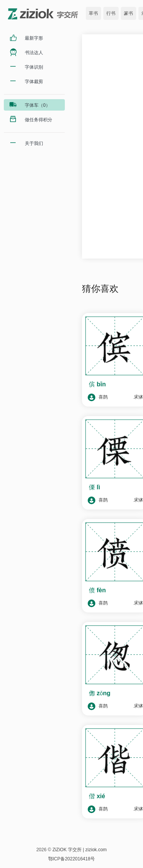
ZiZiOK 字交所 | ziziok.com (79, 850)
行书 (111, 13)
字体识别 (34, 67)
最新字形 (34, 38)
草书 (93, 13)
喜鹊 (98, 397)
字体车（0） (38, 105)
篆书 (129, 13)
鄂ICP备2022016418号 (71, 859)
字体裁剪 (34, 82)
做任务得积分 (39, 120)
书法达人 (34, 53)
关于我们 (34, 143)
